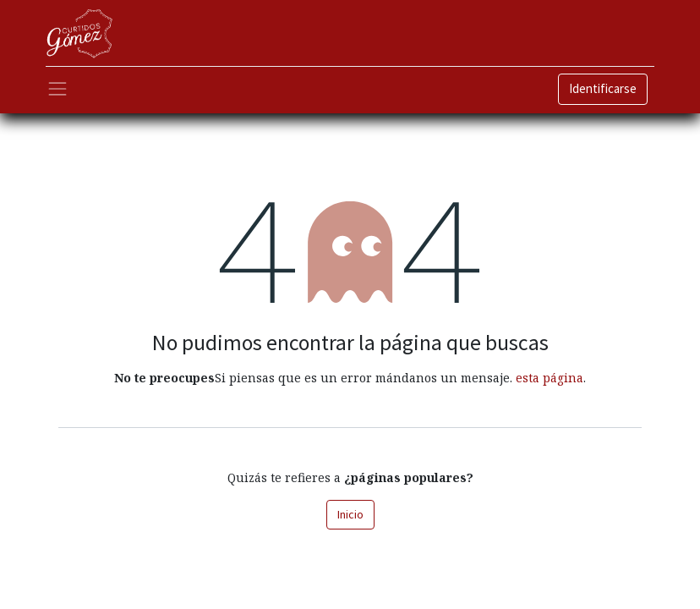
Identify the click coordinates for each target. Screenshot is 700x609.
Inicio (350, 514)
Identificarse (603, 88)
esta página (550, 378)
